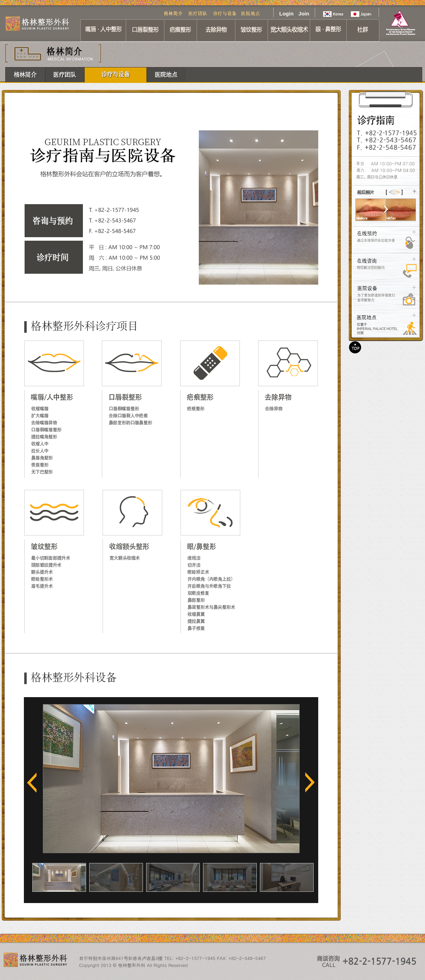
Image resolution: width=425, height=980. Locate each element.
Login (286, 14)
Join (304, 14)
